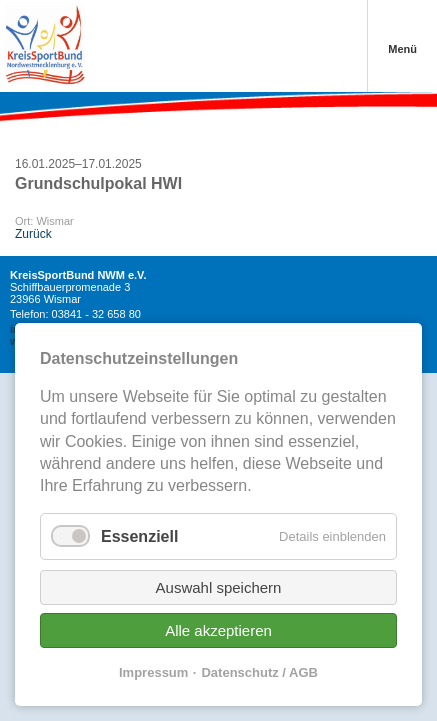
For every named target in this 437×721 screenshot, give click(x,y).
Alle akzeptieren (218, 630)
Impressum (153, 672)
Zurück (33, 234)
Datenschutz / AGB (259, 672)
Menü (402, 49)
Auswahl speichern (219, 587)
